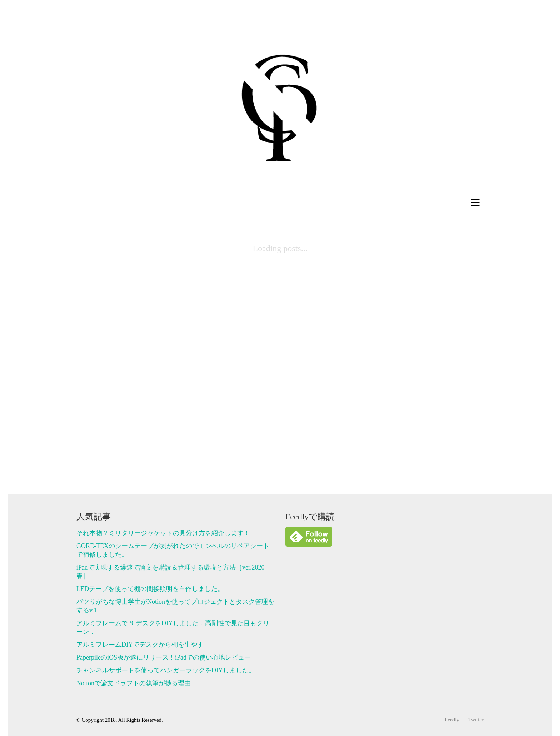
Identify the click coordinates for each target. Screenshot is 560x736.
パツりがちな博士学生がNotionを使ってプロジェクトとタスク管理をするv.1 (175, 606)
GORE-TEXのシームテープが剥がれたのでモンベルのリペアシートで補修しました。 (173, 550)
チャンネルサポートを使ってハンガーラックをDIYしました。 (166, 670)
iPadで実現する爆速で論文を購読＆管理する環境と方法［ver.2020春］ (171, 572)
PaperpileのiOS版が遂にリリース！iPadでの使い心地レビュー (164, 657)
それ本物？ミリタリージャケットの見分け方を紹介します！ (163, 533)
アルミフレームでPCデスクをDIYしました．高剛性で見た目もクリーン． (173, 627)
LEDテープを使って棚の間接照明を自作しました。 (150, 589)
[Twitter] (476, 720)
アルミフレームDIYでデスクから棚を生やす (140, 645)
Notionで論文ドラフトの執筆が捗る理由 (134, 683)
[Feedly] (452, 720)
